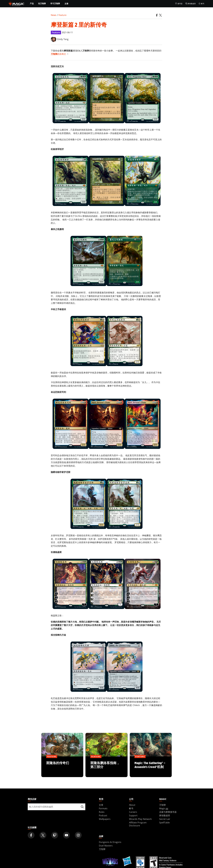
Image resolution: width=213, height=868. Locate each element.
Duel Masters (106, 846)
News (54, 15)
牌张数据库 (191, 4)
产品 (32, 4)
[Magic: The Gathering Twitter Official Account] (43, 835)
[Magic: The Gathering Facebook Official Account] (31, 835)
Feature (62, 15)
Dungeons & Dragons (110, 842)
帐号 (201, 4)
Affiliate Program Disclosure (138, 824)
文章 (66, 4)
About (132, 805)
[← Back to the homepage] (17, 3)
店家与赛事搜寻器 (168, 812)
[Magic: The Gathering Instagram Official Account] (78, 835)
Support (133, 815)
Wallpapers (105, 819)
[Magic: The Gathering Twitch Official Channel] (55, 835)
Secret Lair (165, 819)
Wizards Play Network (140, 819)
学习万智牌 (55, 4)
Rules (102, 812)
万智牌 (162, 805)
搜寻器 (179, 4)
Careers (133, 812)
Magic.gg (164, 808)
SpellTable (164, 823)
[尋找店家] (82, 807)
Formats (103, 808)
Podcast (103, 815)
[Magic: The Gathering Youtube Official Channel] (66, 835)
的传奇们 (58, 54)
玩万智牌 (42, 4)
